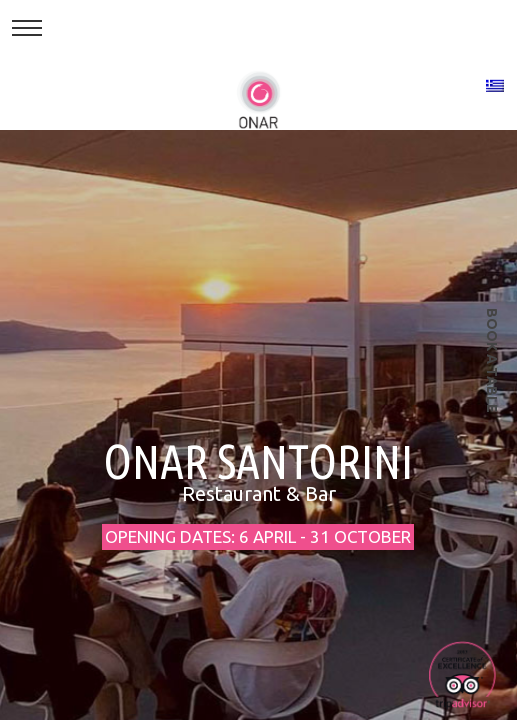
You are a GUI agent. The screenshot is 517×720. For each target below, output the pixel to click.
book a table (492, 360)
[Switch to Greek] (495, 85)
